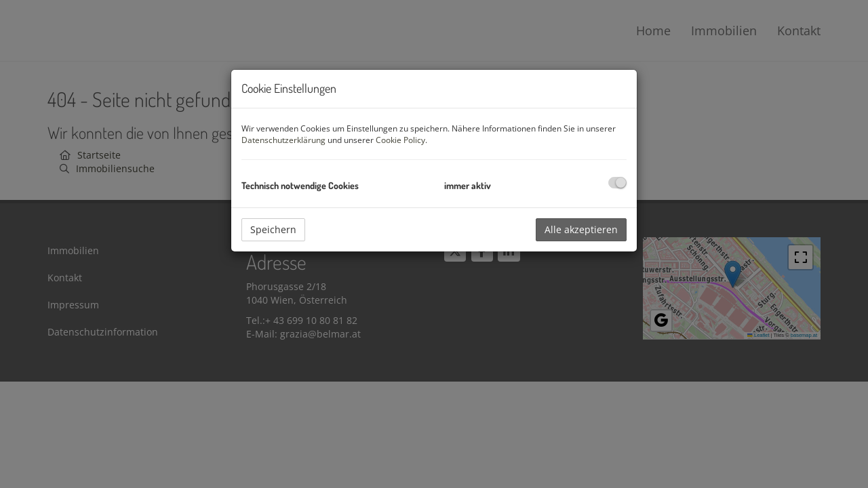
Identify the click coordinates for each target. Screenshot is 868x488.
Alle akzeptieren (581, 229)
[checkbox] (617, 183)
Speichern (273, 229)
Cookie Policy (400, 140)
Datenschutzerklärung (283, 140)
